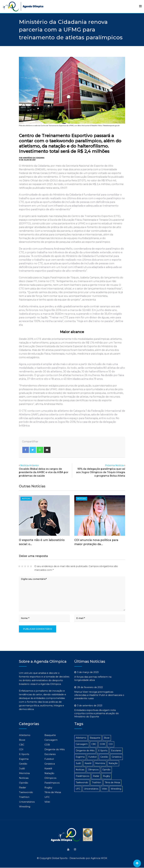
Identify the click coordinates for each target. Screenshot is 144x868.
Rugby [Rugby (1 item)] (107, 776)
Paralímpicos (52, 783)
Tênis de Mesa (53, 792)
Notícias (24, 778)
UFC (47, 797)
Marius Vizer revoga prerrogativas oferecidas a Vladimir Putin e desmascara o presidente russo (99, 695)
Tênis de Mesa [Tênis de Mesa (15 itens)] (112, 782)
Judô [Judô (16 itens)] (78, 763)
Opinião (24, 783)
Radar (23, 787)
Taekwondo (26, 792)
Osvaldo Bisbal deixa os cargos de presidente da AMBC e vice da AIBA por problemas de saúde (44, 472)
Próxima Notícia (114, 465)
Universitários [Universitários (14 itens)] (91, 789)
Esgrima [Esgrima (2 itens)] (80, 757)
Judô (22, 768)
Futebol (49, 759)
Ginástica (50, 764)
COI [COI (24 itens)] (111, 744)
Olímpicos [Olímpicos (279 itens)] (93, 770)
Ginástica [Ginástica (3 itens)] (117, 757)
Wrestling (25, 807)
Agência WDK (99, 858)
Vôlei (47, 802)
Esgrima (24, 759)
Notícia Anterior (30, 465)
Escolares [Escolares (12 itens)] (116, 751)
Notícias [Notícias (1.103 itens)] (80, 770)
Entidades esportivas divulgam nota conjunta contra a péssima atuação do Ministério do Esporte (97, 713)
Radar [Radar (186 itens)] (96, 776)
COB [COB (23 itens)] (102, 744)
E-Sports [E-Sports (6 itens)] (103, 751)
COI (21, 749)
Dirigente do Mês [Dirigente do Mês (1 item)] (85, 751)
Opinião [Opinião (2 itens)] (106, 770)
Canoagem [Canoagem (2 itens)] (82, 744)
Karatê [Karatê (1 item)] (88, 763)
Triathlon (24, 797)
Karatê (48, 768)
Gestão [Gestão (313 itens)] (104, 757)
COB (47, 745)
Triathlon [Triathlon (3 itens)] (96, 782)
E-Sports (24, 754)
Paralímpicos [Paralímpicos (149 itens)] (82, 776)
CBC (22, 745)
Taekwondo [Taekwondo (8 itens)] (82, 782)
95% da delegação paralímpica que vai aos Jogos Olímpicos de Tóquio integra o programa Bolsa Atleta (101, 472)
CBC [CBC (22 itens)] (94, 744)
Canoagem (51, 740)
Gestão (23, 764)
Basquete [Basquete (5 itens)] (95, 738)
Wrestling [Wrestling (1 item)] (116, 789)
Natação (49, 773)
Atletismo (25, 735)
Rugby (48, 787)
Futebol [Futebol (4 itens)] (92, 757)
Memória (24, 773)
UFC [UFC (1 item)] (78, 789)
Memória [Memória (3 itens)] (100, 763)
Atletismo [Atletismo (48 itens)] (81, 738)
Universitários (27, 802)
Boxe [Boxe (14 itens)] (107, 738)
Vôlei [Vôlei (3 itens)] (105, 789)
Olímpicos (50, 778)
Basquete (50, 735)
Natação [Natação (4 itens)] (113, 763)
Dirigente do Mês (55, 749)
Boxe (22, 740)
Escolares (50, 754)
